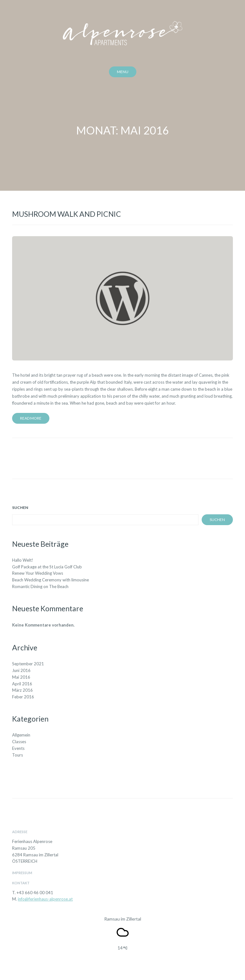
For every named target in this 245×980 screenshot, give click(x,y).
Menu (123, 72)
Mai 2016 (21, 677)
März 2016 (22, 690)
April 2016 (22, 684)
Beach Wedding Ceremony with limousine (50, 580)
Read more (31, 418)
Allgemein (21, 735)
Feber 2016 (23, 697)
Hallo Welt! (23, 560)
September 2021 (28, 664)
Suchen (20, 507)
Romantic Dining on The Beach (40, 586)
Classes (19, 742)
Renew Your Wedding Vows (38, 573)
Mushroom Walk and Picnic (67, 214)
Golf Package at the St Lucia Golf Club (47, 567)
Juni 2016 (21, 670)
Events (18, 748)
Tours (18, 755)
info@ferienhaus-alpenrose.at (45, 899)
